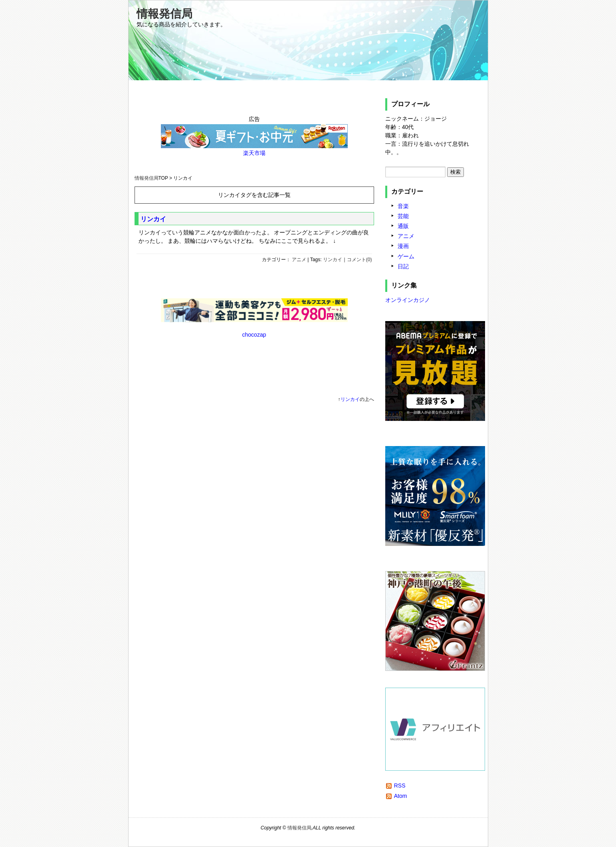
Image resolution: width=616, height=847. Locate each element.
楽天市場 (254, 153)
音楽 (403, 206)
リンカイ (153, 219)
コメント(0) (359, 260)
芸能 (403, 216)
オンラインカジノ (408, 300)
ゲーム (406, 256)
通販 (403, 226)
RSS (400, 786)
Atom (401, 796)
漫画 (403, 246)
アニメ (299, 260)
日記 (403, 266)
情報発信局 (164, 14)
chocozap (254, 335)
